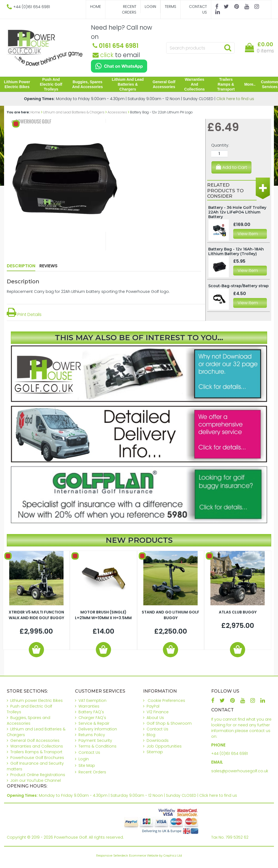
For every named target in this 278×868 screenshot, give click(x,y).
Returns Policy (92, 735)
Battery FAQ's (91, 712)
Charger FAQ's (92, 718)
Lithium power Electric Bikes (18, 84)
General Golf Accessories (164, 84)
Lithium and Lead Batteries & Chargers (128, 84)
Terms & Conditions (97, 746)
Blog (151, 735)
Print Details (24, 314)
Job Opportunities (164, 746)
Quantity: (220, 145)
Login (150, 7)
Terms (170, 7)
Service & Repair (94, 723)
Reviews (48, 266)
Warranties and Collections (194, 84)
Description (21, 266)
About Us (155, 718)
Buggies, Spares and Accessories (88, 84)
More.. (249, 84)
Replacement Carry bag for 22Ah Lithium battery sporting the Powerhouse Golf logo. (88, 292)
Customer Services (268, 84)
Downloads (158, 740)
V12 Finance (158, 712)
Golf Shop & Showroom (169, 723)
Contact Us (198, 9)
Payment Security (95, 740)
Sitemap (155, 752)
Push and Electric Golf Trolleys (52, 84)
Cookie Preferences (166, 700)
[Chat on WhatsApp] (119, 66)
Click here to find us (235, 99)
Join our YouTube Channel (36, 780)
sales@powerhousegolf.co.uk (240, 771)
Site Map (87, 765)
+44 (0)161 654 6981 (230, 754)
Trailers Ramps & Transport (225, 84)
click (103, 55)
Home (96, 7)
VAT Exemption (92, 700)
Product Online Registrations (38, 775)
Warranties (89, 706)
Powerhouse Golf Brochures (37, 758)
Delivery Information (98, 729)
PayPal (153, 706)
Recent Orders (129, 9)
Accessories (117, 112)
